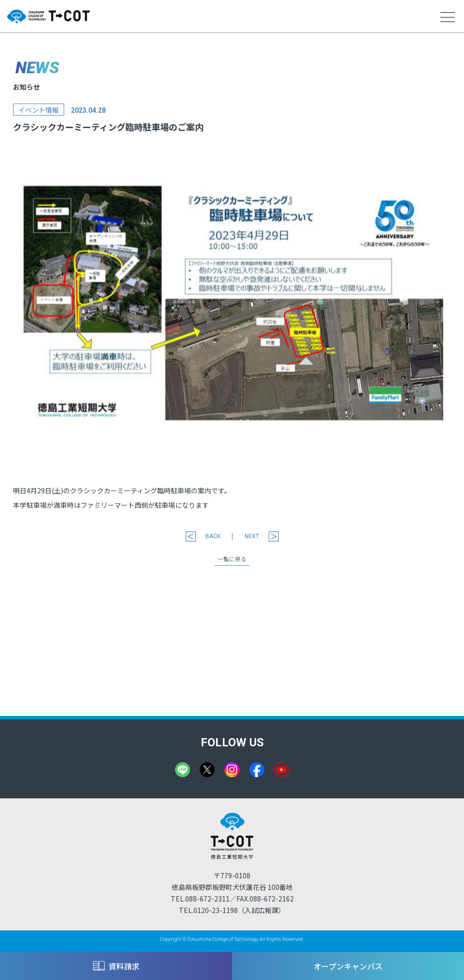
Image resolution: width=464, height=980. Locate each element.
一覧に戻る (232, 559)
